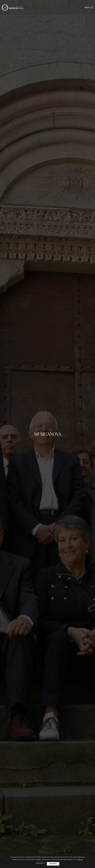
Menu (89, 7)
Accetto (53, 864)
